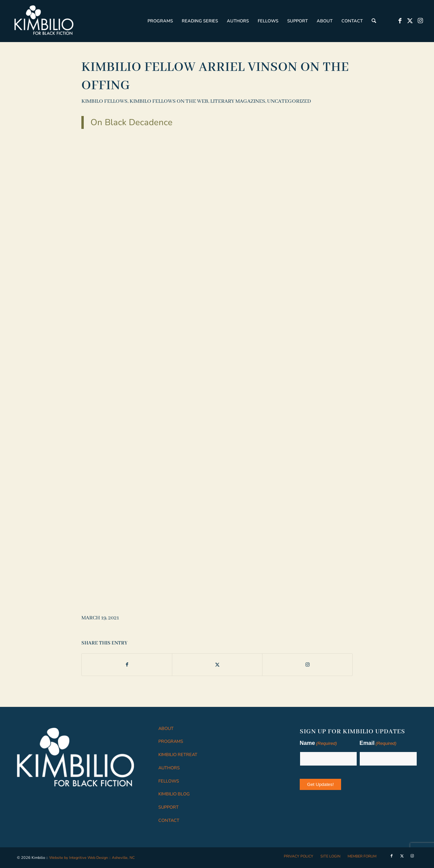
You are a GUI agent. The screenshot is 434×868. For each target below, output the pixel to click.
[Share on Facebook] (127, 665)
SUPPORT (169, 807)
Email (378, 744)
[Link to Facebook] (400, 21)
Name (318, 744)
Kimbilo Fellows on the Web (169, 101)
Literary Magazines (238, 101)
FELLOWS (169, 781)
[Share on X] (217, 665)
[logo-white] (44, 21)
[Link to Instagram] (420, 21)
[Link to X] (410, 21)
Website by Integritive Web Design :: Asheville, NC (92, 858)
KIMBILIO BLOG (174, 794)
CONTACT (169, 821)
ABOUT (166, 729)
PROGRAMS (171, 741)
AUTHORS (169, 768)
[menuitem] (160, 21)
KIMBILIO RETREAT (178, 755)
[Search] (374, 21)
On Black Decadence (132, 122)
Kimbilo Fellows (104, 101)
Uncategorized (289, 101)
